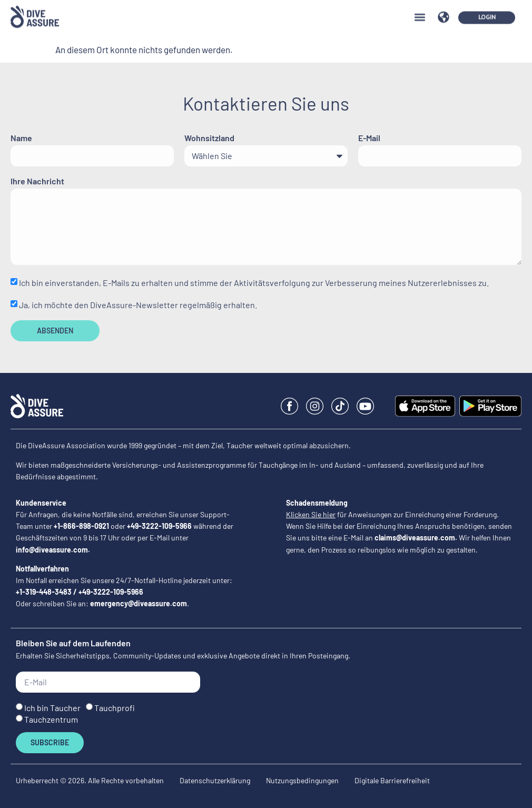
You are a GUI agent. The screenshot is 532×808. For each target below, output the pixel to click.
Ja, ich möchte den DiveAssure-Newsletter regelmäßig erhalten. (138, 305)
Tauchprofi (115, 708)
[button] (420, 10)
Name (21, 138)
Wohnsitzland (209, 138)
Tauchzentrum (51, 719)
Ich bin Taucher (52, 708)
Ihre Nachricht (37, 181)
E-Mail (369, 138)
